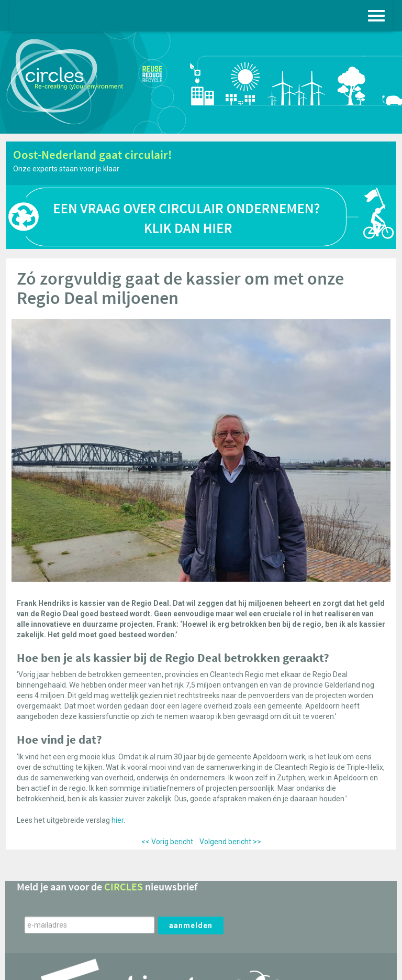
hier (118, 820)
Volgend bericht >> (230, 842)
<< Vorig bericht (167, 842)
